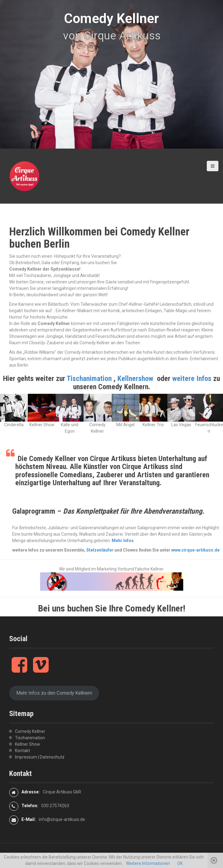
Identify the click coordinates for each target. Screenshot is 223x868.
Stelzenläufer (100, 550)
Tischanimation (89, 379)
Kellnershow (135, 379)
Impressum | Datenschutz (40, 757)
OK (180, 863)
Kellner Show (28, 744)
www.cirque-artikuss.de (195, 550)
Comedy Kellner (30, 731)
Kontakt (22, 751)
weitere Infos (193, 379)
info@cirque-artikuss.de (62, 819)
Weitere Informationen (148, 863)
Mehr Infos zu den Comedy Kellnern (54, 693)
